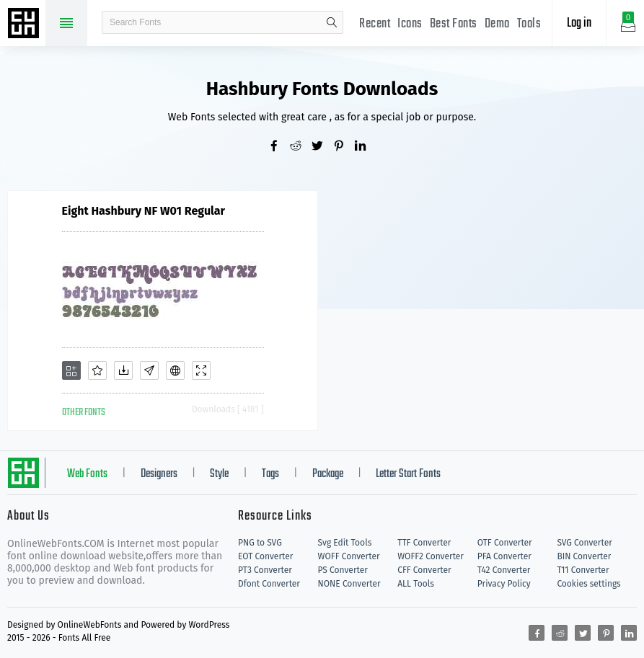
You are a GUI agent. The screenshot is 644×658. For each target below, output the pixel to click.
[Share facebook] (279, 147)
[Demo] (201, 370)
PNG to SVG (260, 543)
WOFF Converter (349, 556)
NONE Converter (349, 584)
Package (328, 474)
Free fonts (25, 25)
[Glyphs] (149, 370)
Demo (497, 24)
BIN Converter (584, 556)
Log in (579, 23)
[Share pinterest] (344, 147)
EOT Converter (265, 556)
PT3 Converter (265, 570)
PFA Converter (504, 556)
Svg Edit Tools (345, 543)
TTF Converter (424, 543)
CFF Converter (424, 570)
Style (219, 474)
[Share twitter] (322, 147)
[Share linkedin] (366, 147)
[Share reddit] (301, 147)
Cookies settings (588, 584)
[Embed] (175, 370)
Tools (529, 24)
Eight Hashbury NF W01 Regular (144, 211)
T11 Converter (583, 570)
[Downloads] (123, 370)
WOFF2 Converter (431, 556)
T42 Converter (504, 570)
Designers (159, 474)
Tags (270, 474)
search (332, 22)
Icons (410, 24)
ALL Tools (416, 584)
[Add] (71, 370)
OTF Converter (505, 543)
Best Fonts (454, 24)
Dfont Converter (269, 584)
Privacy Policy (504, 584)
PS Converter (343, 570)
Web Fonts (87, 474)
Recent (375, 24)
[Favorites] (97, 370)
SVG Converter (584, 543)
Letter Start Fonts (408, 474)
